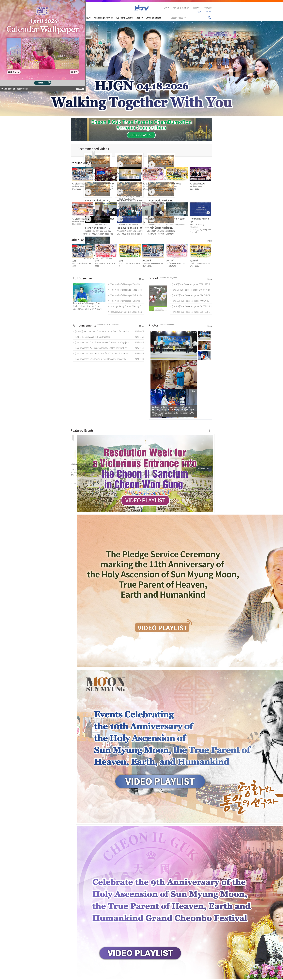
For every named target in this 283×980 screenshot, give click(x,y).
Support (139, 18)
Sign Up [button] (208, 12)
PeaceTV (142, 8)
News (88, 18)
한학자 (72, 478)
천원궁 (81, 478)
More (210, 241)
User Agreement (78, 464)
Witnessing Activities (103, 18)
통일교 (76, 478)
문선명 (74, 478)
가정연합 (78, 478)
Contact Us (119, 464)
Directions (107, 464)
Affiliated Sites (204, 468)
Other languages (154, 18)
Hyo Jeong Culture (124, 18)
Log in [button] (199, 12)
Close (80, 89)
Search (210, 18)
